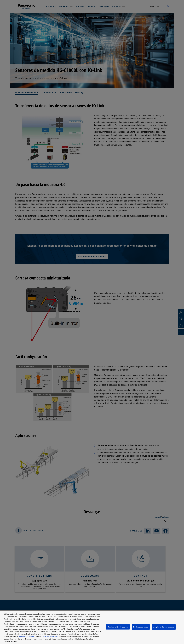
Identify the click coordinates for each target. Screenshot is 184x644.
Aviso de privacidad (50, 636)
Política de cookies (27, 636)
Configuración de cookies (118, 627)
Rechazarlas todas (141, 627)
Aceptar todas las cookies (164, 627)
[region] (92, 627)
